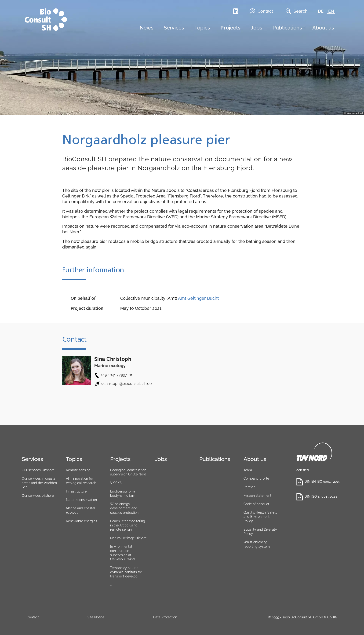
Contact (261, 11)
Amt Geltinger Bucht (198, 298)
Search (297, 11)
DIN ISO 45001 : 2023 (317, 497)
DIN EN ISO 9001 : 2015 (318, 482)
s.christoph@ (126, 384)
